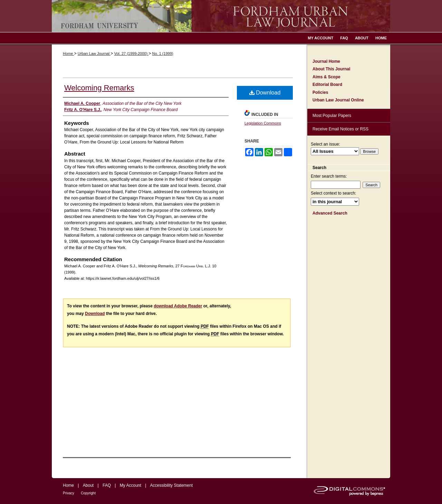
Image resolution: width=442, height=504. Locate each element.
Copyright (88, 493)
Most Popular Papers (332, 116)
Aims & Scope (326, 77)
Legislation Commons (263, 123)
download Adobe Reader (178, 306)
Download (265, 93)
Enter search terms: (329, 176)
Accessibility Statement (171, 485)
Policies (320, 92)
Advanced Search (330, 213)
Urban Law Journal (94, 53)
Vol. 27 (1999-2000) (131, 53)
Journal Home (326, 61)
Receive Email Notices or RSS (340, 129)
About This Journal (331, 69)
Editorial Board (327, 85)
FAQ (107, 485)
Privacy (69, 493)
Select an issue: (325, 144)
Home (68, 53)
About (88, 485)
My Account (131, 485)
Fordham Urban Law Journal (221, 16)
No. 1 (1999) (163, 53)
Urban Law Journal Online (338, 100)
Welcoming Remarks (99, 88)
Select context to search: (333, 193)
